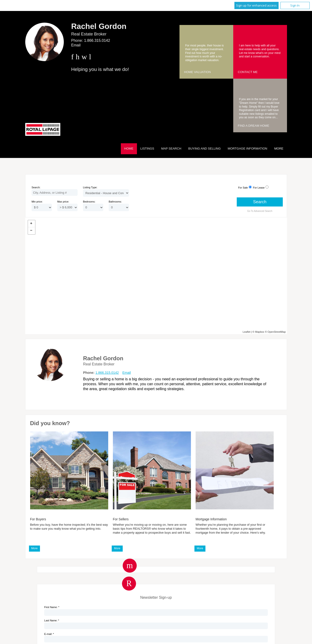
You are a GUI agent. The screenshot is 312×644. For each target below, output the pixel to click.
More (34, 548)
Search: (36, 187)
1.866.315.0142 (97, 40)
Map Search (171, 149)
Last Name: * (52, 620)
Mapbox (260, 332)
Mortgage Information (247, 149)
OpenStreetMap (277, 332)
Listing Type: (90, 187)
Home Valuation (197, 72)
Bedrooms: (89, 202)
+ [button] (32, 224)
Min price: (37, 202)
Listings (147, 149)
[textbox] (55, 192)
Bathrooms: (115, 202)
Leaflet (246, 332)
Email (76, 45)
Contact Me (248, 72)
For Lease (259, 188)
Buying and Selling (205, 149)
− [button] (32, 231)
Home (129, 149)
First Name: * (52, 607)
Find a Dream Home (254, 126)
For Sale (243, 188)
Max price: (63, 202)
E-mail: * (49, 634)
